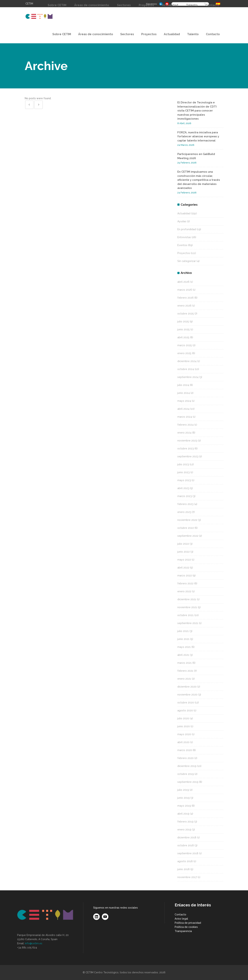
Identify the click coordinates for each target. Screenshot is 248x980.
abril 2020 (183, 742)
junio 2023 (184, 472)
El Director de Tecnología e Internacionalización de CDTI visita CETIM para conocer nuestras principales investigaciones (197, 111)
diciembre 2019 (187, 766)
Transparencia (183, 931)
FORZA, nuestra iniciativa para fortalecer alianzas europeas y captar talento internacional (198, 136)
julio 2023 (183, 464)
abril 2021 (183, 655)
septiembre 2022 (188, 536)
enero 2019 (184, 830)
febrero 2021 (185, 671)
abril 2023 (183, 488)
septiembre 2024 (188, 377)
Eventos (182, 245)
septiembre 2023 (188, 456)
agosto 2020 (185, 710)
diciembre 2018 (187, 837)
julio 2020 (183, 718)
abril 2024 (183, 409)
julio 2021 (183, 631)
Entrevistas (184, 237)
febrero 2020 (186, 758)
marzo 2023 (185, 496)
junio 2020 (184, 726)
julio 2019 (183, 790)
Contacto (180, 915)
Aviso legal (181, 919)
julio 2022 (183, 544)
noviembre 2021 (187, 607)
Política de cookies (186, 927)
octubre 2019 (186, 774)
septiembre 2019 (188, 782)
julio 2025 (183, 321)
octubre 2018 (186, 845)
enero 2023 (184, 512)
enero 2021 (184, 679)
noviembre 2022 (187, 520)
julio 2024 (183, 385)
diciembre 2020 (187, 687)
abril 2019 (183, 814)
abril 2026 (183, 282)
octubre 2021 (186, 615)
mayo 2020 (184, 734)
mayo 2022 (184, 560)
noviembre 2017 (187, 877)
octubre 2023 (186, 449)
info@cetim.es (34, 943)
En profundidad (187, 229)
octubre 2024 (186, 369)
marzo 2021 (185, 663)
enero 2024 (184, 433)
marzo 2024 (185, 417)
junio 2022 (184, 552)
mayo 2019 (184, 806)
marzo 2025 (185, 345)
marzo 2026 (185, 290)
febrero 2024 (186, 425)
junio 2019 (184, 798)
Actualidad (184, 213)
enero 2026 (184, 306)
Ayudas (182, 221)
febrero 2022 (185, 583)
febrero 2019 (185, 822)
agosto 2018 (185, 861)
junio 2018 (184, 869)
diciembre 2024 (187, 361)
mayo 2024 (184, 401)
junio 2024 (184, 393)
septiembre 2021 (188, 623)
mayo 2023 (184, 480)
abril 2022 (183, 568)
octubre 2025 (186, 314)
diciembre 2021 (187, 599)
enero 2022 (184, 591)
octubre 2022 (186, 528)
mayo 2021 (184, 647)
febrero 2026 (186, 298)
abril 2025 (183, 337)
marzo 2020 (185, 750)
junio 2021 (183, 639)
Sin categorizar (187, 261)
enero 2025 (184, 353)
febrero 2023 (185, 504)
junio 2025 (184, 329)
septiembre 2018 (188, 853)
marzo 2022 (185, 576)
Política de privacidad (188, 923)
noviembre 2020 (187, 695)
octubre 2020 (186, 703)
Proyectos (184, 253)
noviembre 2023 (187, 441)
